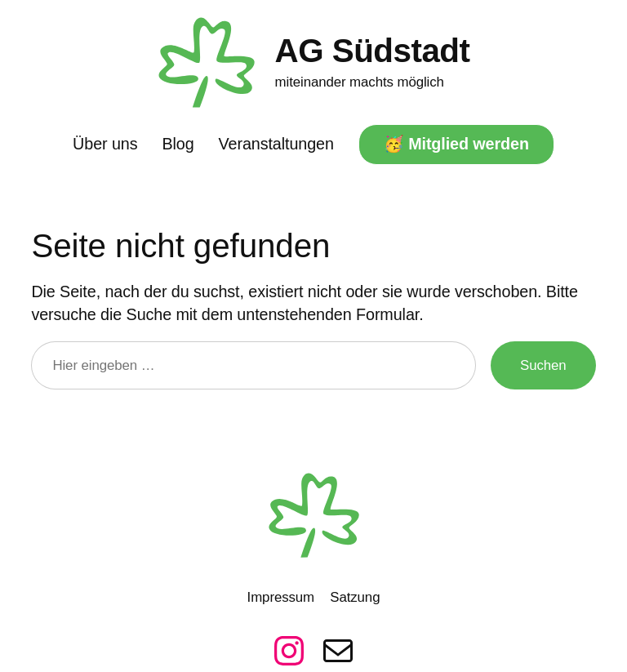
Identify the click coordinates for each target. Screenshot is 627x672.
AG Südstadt (373, 51)
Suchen (543, 365)
